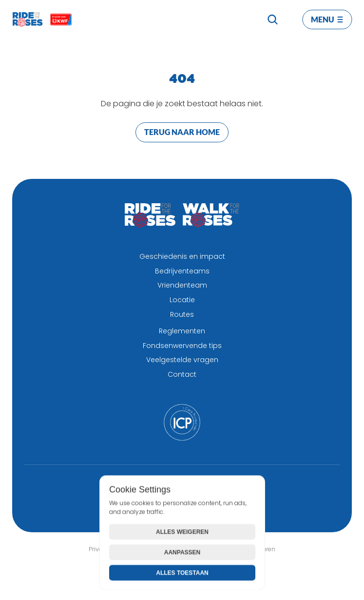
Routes (182, 314)
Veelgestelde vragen (182, 360)
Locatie (182, 300)
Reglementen (182, 331)
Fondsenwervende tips (182, 346)
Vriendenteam (182, 285)
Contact (182, 374)
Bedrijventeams (182, 271)
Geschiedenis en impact (182, 256)
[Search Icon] (272, 19)
